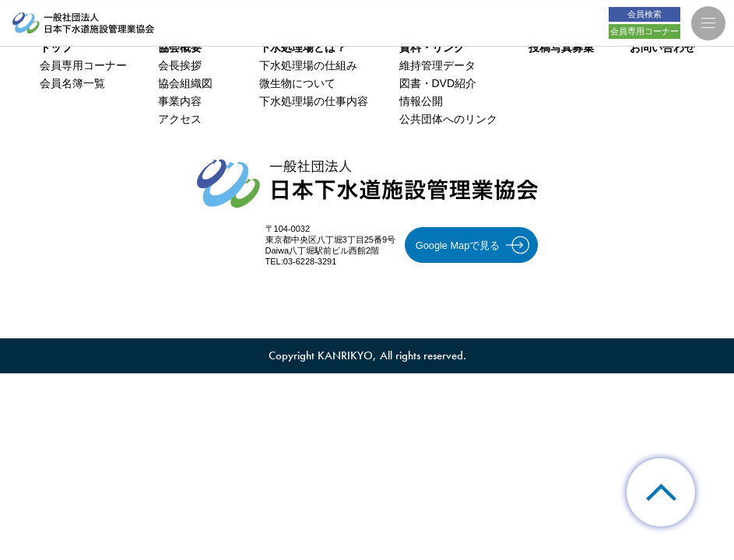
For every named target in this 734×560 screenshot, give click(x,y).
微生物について (297, 83)
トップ (56, 47)
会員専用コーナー (83, 65)
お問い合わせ (662, 47)
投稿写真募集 (561, 47)
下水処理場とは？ (303, 47)
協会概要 (180, 47)
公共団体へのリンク (448, 119)
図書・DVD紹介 (438, 83)
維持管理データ (437, 65)
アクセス (180, 119)
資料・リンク (432, 47)
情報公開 (421, 101)
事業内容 (180, 101)
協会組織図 (185, 83)
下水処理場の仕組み (308, 65)
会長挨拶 (180, 65)
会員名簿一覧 (72, 83)
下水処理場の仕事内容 (314, 101)
